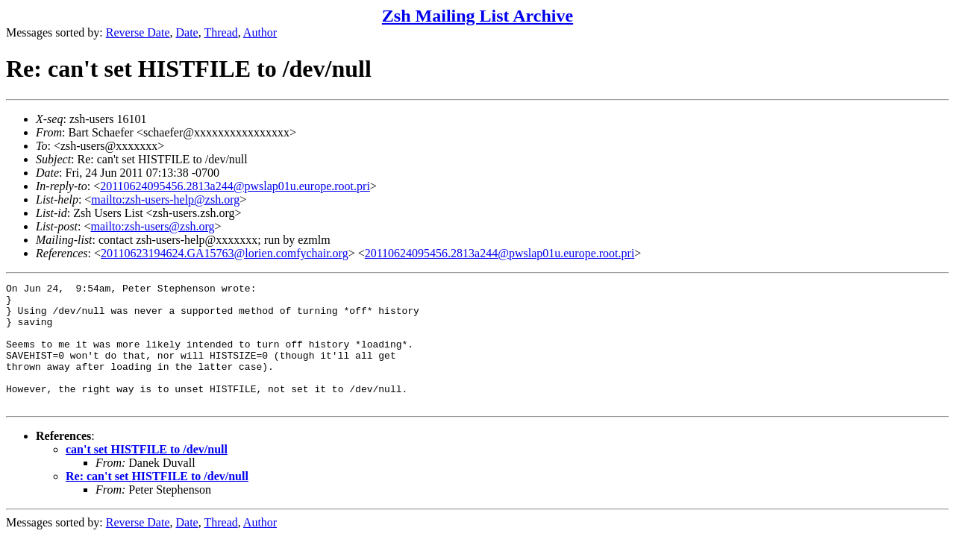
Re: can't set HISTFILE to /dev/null (157, 501)
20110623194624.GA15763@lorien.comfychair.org (225, 253)
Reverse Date (138, 32)
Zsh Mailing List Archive (477, 16)
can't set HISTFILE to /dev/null (147, 474)
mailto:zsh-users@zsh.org (152, 226)
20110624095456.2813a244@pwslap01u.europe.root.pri (235, 186)
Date (187, 32)
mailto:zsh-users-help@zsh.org (165, 199)
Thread (220, 32)
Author (260, 32)
